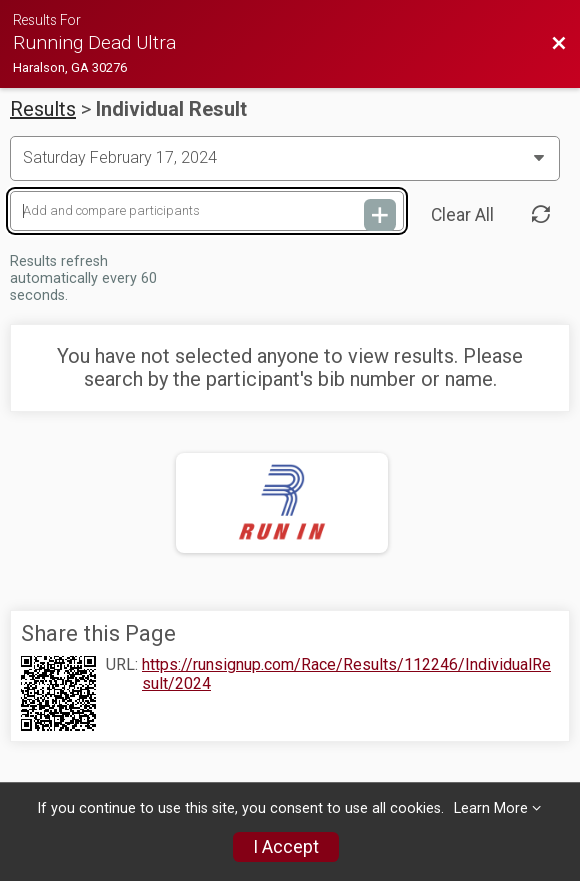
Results (43, 109)
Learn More (491, 808)
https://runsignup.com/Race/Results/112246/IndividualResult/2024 (346, 674)
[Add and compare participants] (207, 211)
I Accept (286, 847)
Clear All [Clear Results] (462, 215)
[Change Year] (285, 158)
